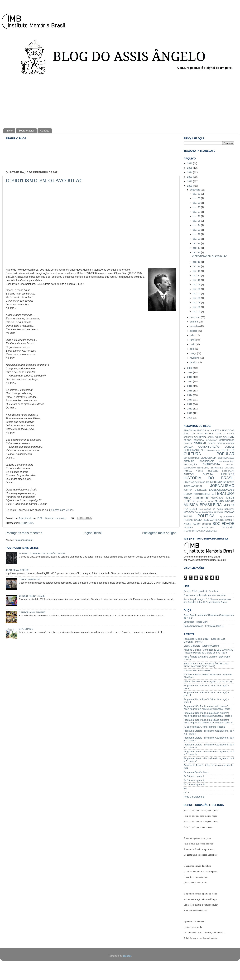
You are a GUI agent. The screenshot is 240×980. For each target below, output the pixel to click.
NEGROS (189, 512)
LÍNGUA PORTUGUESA (197, 494)
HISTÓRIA (228, 474)
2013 (190, 400)
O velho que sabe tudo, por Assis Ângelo (205, 595)
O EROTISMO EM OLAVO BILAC (44, 181)
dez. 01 (197, 312)
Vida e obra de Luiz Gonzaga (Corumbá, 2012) (208, 681)
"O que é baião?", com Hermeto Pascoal (204, 727)
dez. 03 (197, 307)
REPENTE (219, 520)
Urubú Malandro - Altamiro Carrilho (202, 646)
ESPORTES (217, 468)
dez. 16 (197, 252)
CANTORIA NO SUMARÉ (32, 612)
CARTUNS (229, 437)
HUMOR (202, 482)
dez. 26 (197, 216)
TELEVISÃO (228, 527)
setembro (195, 326)
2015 (190, 391)
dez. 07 (197, 294)
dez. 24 (197, 225)
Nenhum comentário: (57, 518)
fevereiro (195, 358)
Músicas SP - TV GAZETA (197, 671)
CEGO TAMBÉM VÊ (29, 579)
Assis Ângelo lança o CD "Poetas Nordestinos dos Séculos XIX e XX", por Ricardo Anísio (207, 601)
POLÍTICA (206, 516)
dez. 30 (197, 198)
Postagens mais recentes (24, 533)
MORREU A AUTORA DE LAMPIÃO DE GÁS (42, 554)
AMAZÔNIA (190, 430)
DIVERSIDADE (207, 461)
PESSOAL (219, 512)
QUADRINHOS (227, 516)
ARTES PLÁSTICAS (224, 430)
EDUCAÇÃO (190, 464)
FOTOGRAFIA (228, 471)
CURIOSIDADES (192, 458)
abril (193, 349)
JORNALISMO (222, 486)
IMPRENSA (216, 482)
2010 (190, 413)
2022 (190, 181)
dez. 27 (197, 212)
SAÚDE (197, 524)
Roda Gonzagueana (194, 797)
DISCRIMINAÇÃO (226, 458)
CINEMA (230, 443)
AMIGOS (201, 430)
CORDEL (230, 447)
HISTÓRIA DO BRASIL (209, 478)
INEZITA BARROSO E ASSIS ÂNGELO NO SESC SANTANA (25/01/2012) (206, 665)
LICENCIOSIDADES (222, 490)
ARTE (209, 430)
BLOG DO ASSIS (193, 434)
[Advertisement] (120, 101)
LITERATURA (26, 523)
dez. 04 (197, 303)
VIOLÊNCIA (211, 531)
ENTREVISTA (211, 464)
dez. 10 (197, 280)
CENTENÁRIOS (227, 440)
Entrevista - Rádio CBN (196, 622)
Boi (185, 789)
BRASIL (209, 434)
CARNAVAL (200, 437)
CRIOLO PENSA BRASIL (32, 596)
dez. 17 (197, 248)
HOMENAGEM (191, 482)
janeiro (194, 362)
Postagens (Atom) (24, 540)
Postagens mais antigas (159, 533)
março (194, 353)
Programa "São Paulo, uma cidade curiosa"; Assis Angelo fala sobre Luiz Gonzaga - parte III (208, 721)
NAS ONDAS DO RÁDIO (211, 509)
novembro (196, 317)
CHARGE (188, 443)
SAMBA (187, 524)
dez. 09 (197, 285)
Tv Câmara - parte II (194, 780)
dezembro (196, 190)
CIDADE (212, 443)
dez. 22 (197, 234)
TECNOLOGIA (207, 528)
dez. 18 (197, 243)
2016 (190, 386)
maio (193, 344)
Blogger (127, 956)
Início (10, 131)
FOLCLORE (213, 471)
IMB (208, 482)
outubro (194, 322)
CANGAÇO (188, 437)
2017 (190, 381)
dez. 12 (197, 276)
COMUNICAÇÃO (209, 447)
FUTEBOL (189, 474)
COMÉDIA (188, 447)
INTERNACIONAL (193, 486)
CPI (202, 450)
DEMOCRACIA (209, 458)
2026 (190, 163)
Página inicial (92, 533)
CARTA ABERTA (215, 437)
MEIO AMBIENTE (196, 498)
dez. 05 (197, 298)
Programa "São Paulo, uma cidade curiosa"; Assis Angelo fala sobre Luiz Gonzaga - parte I (207, 708)
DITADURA (189, 461)
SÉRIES (207, 524)
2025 (190, 168)
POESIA (188, 516)
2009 (190, 418)
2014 (190, 395)
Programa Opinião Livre (196, 772)
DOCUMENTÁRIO (227, 461)
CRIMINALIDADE (213, 450)
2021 (190, 186)
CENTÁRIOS (212, 440)
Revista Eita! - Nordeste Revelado (201, 591)
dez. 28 (197, 207)
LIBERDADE (201, 490)
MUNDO (219, 501)
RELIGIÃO (208, 520)
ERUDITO (230, 465)
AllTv (186, 793)
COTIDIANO (191, 450)
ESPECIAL (203, 468)
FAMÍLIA (188, 471)
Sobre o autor (26, 131)
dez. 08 (197, 289)
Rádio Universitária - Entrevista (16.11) (204, 626)
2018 (190, 377)
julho (193, 335)
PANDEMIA (207, 512)
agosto (194, 331)
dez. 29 (197, 203)
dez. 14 (197, 266)
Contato (45, 131)
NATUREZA (229, 509)
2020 (190, 368)
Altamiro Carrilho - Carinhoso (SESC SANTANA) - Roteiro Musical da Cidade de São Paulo (209, 651)
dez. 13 (197, 271)
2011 (190, 409)
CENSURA (199, 440)
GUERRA (208, 474)
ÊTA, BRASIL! (26, 629)
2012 (190, 404)
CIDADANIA (200, 443)
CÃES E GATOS (225, 434)
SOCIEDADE (223, 524)
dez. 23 (197, 230)
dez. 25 (197, 221)
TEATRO (188, 527)
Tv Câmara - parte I (194, 776)
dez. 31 (197, 194)
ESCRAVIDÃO (190, 468)
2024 (190, 172)
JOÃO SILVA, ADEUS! (17, 570)
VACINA (202, 531)
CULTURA (228, 450)
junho (193, 340)
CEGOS (187, 440)
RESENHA (230, 520)
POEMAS (229, 512)
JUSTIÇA (188, 490)
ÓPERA (198, 512)
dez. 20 (197, 239)
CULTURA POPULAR (209, 454)
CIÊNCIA (221, 443)
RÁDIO (198, 520)
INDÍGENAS (229, 482)
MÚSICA (230, 501)
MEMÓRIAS (217, 498)
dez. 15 (197, 262)
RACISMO (188, 520)
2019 (190, 372)
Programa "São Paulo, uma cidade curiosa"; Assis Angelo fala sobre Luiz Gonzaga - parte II (208, 714)
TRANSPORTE (191, 531)
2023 (190, 177)
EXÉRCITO (230, 468)
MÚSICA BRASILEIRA (203, 505)
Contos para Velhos (62, 510)
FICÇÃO (199, 471)
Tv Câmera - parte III (194, 784)
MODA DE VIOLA (205, 501)
